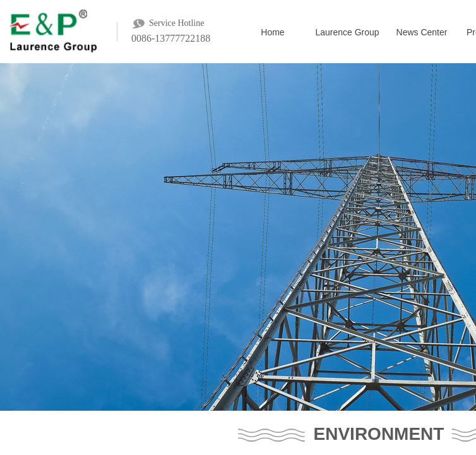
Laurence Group (347, 32)
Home (272, 32)
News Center (422, 32)
